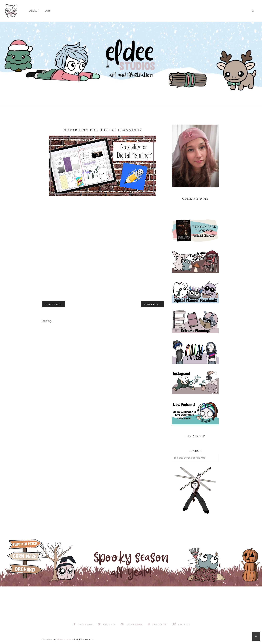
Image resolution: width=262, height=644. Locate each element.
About (34, 11)
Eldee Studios (64, 640)
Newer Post (53, 304)
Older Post (152, 304)
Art (48, 11)
